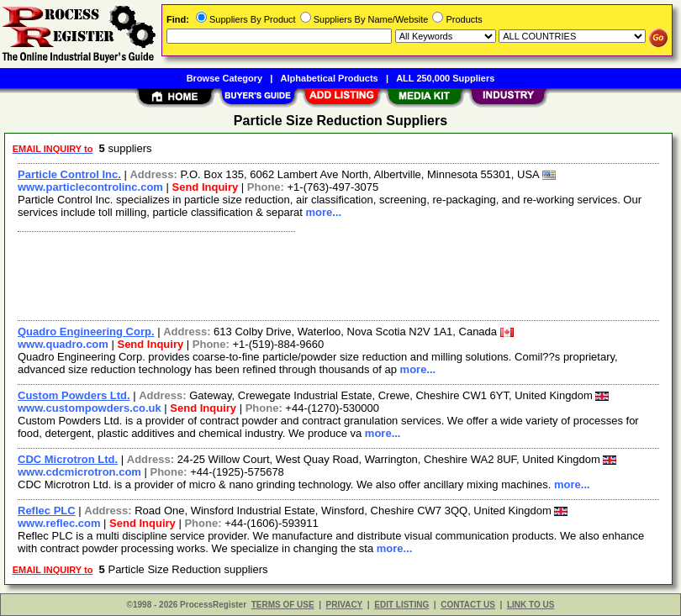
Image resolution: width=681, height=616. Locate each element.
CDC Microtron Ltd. (68, 459)
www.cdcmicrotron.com (79, 472)
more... (323, 212)
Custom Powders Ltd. (74, 395)
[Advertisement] (335, 274)
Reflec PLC (47, 511)
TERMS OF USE (283, 605)
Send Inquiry (206, 187)
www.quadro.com (63, 344)
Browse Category (224, 78)
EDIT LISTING (401, 605)
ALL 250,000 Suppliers (445, 78)
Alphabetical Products (330, 78)
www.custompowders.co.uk (90, 408)
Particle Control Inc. (69, 174)
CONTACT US (468, 605)
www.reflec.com (59, 523)
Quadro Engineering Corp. (86, 332)
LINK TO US (531, 605)
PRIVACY (345, 605)
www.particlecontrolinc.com (90, 187)
